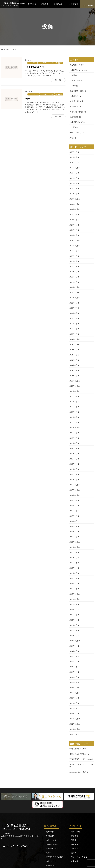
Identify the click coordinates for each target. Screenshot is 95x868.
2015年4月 (73, 599)
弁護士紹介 (50, 803)
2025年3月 (73, 184)
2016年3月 (73, 564)
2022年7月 (73, 299)
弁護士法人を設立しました (79, 728)
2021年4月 (73, 354)
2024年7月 (73, 214)
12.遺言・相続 (74, 80)
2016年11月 (73, 524)
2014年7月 (73, 634)
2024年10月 (73, 204)
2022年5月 (73, 309)
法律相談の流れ (52, 820)
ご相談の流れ (59, 4)
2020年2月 (73, 409)
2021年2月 (73, 359)
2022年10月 (73, 289)
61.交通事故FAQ (75, 120)
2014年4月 (73, 644)
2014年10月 (73, 619)
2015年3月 (73, 604)
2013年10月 (73, 669)
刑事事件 (75, 816)
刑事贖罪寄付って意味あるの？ (81, 733)
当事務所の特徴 (52, 816)
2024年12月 (73, 194)
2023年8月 (73, 249)
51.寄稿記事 (74, 115)
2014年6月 (73, 639)
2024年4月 (73, 219)
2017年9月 (73, 484)
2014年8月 (73, 629)
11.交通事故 (74, 75)
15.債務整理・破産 (76, 90)
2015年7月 (73, 589)
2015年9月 (73, 584)
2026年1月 (73, 159)
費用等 (48, 824)
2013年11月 (73, 664)
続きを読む (56, 79)
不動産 (74, 811)
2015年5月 (73, 594)
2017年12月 (73, 469)
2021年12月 (73, 329)
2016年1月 (73, 569)
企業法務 (75, 832)
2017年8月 (73, 489)
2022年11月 (73, 284)
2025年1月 (73, 189)
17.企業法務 (74, 95)
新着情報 (57, 62)
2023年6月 (73, 259)
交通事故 (75, 807)
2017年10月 (73, 479)
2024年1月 (73, 229)
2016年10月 (73, 529)
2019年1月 (73, 439)
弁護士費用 (73, 4)
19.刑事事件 (74, 105)
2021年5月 (73, 349)
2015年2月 (73, 609)
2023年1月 (73, 274)
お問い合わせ (88, 6)
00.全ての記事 (33, 62)
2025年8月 (73, 169)
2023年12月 (73, 234)
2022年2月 (73, 319)
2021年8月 (73, 339)
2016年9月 (73, 534)
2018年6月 (73, 449)
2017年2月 (73, 514)
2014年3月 (73, 649)
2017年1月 (73, 519)
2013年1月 (73, 689)
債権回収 (75, 824)
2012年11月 (73, 699)
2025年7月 (73, 174)
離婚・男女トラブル (79, 828)
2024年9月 (73, 209)
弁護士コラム (74, 130)
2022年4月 (73, 314)
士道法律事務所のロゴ (77, 723)
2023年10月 (73, 239)
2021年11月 (73, 334)
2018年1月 (73, 464)
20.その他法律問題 (76, 110)
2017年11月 (73, 474)
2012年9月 (73, 709)
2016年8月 (73, 539)
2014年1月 (73, 659)
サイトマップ (51, 841)
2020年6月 (73, 394)
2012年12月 (73, 694)
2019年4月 (73, 434)
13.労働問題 (74, 85)
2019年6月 (73, 429)
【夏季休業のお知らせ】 (36, 66)
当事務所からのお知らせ (56, 828)
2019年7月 (73, 424)
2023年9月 (73, 244)
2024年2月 (73, 224)
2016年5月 (73, 554)
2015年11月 (73, 574)
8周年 (27, 97)
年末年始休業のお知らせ (78, 743)
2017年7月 (73, 494)
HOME (22, 4)
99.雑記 (72, 125)
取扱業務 (45, 4)
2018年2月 (73, 459)
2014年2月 (73, 654)
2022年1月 (73, 324)
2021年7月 (73, 344)
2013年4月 (73, 684)
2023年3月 (73, 269)
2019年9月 (73, 419)
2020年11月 (73, 374)
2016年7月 (73, 544)
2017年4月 (73, 504)
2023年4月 (73, 264)
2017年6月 (73, 499)
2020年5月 (73, 399)
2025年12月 (73, 164)
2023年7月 (73, 254)
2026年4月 (73, 149)
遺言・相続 (76, 803)
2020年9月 (73, 384)
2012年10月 (73, 704)
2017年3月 (73, 509)
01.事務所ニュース (46, 62)
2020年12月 (73, 369)
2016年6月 (73, 549)
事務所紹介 (32, 4)
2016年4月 (73, 559)
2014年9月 (73, 624)
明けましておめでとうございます (81, 738)
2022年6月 (73, 304)
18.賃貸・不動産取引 (77, 100)
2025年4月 (73, 179)
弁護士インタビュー (54, 811)
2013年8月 (73, 674)
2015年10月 (73, 579)
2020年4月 (73, 404)
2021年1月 (73, 364)
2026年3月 (73, 154)
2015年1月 (73, 614)
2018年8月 (73, 444)
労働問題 (75, 820)
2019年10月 (73, 414)
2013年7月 (73, 679)
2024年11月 (73, 199)
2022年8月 (73, 294)
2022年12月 (73, 279)
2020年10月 (73, 379)
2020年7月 (73, 389)
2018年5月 (73, 454)
